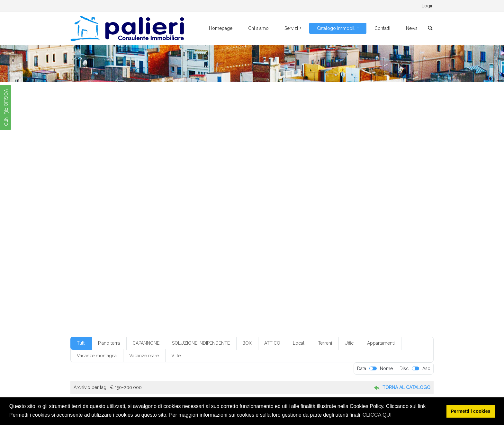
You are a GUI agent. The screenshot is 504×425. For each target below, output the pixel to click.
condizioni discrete (113, 210)
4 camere (325, 182)
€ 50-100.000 (310, 173)
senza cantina (109, 248)
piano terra (106, 239)
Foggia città (302, 210)
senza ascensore (366, 239)
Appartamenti (381, 343)
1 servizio (105, 182)
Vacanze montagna (97, 356)
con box (210, 201)
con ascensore (182, 201)
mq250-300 (108, 229)
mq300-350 (137, 229)
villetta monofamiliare (116, 257)
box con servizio (221, 192)
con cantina (234, 201)
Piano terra (109, 343)
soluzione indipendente (254, 248)
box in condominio (259, 192)
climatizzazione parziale (141, 201)
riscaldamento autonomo (260, 239)
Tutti (81, 343)
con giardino (306, 201)
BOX (247, 343)
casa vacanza (372, 192)
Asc (426, 368)
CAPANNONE (146, 343)
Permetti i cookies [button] (471, 411)
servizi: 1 (219, 248)
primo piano (134, 239)
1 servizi (387, 173)
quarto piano (164, 239)
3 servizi (260, 182)
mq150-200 (338, 220)
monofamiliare (277, 220)
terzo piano (319, 248)
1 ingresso (364, 173)
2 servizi (195, 182)
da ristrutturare (209, 210)
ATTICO (272, 343)
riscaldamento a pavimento (207, 239)
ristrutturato (300, 239)
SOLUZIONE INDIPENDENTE (201, 343)
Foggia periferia (333, 210)
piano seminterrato (369, 229)
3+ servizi (301, 182)
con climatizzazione (270, 201)
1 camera (339, 173)
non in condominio (200, 229)
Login (428, 6)
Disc (404, 368)
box (196, 192)
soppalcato (292, 248)
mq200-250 (367, 220)
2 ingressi (172, 182)
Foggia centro (272, 210)
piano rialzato (333, 229)
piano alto (232, 229)
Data (362, 368)
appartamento (172, 192)
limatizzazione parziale (148, 220)
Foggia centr (241, 210)
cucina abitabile (151, 210)
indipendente (109, 220)
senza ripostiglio (190, 248)
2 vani (216, 182)
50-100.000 (108, 192)
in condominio (367, 210)
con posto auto (337, 201)
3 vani (280, 182)
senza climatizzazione (148, 248)
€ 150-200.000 (178, 173)
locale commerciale (194, 220)
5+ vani (383, 182)
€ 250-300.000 (275, 173)
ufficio (342, 248)
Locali (299, 343)
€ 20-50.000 (241, 173)
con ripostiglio (370, 201)
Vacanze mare (144, 356)
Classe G (104, 201)
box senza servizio (299, 192)
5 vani (365, 182)
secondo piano (331, 239)
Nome (386, 368)
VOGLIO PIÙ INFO (6, 107)
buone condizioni (338, 192)
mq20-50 (395, 220)
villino (149, 257)
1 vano (126, 182)
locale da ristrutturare (238, 220)
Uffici (350, 343)
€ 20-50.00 (211, 173)
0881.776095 (133, 6)
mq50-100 (166, 229)
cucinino (180, 210)
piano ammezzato (265, 229)
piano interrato (301, 229)
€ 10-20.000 (144, 173)
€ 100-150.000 (111, 173)
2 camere (148, 182)
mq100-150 (309, 220)
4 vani (346, 182)
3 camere (237, 182)
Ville (176, 356)
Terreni (325, 343)
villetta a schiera (379, 248)
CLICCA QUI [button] (377, 415)
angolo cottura (139, 192)
